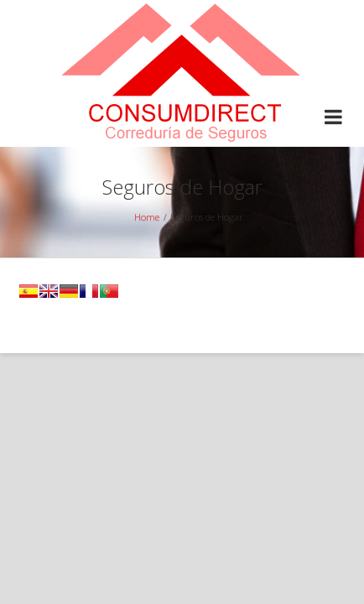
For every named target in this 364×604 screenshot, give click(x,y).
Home (147, 217)
